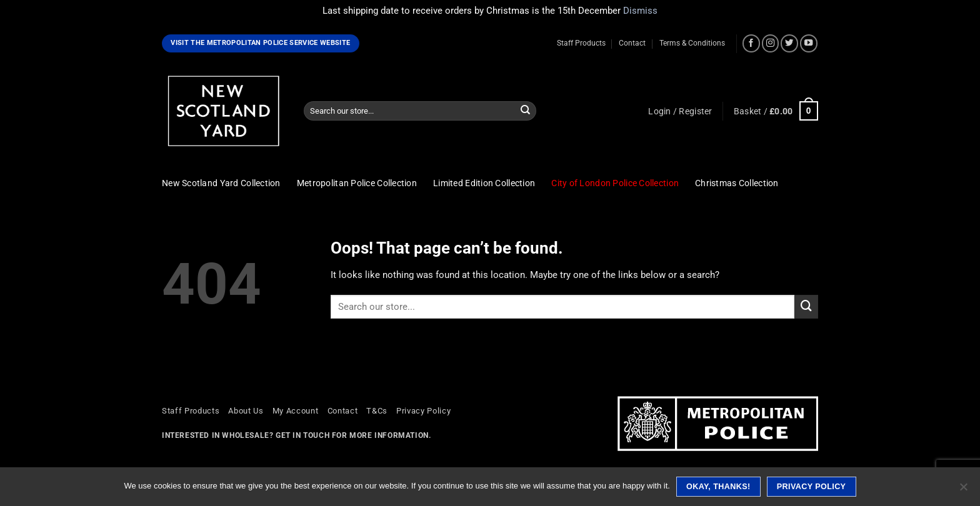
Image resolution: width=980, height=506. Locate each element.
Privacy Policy (423, 411)
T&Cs (377, 411)
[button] (680, 111)
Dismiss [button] (640, 11)
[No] (963, 490)
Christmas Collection (737, 183)
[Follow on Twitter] (789, 43)
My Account (296, 411)
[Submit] (525, 111)
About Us (246, 411)
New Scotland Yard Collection (221, 183)
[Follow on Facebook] (751, 43)
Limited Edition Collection (484, 183)
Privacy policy (812, 487)
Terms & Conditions (692, 43)
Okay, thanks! (718, 487)
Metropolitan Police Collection (357, 183)
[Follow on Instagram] (771, 43)
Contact (632, 43)
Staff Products (581, 43)
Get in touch (302, 435)
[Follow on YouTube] (809, 43)
